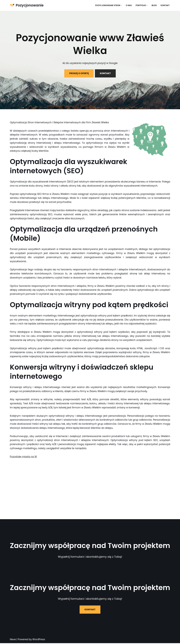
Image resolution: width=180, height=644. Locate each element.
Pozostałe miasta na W (23, 457)
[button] (121, 5)
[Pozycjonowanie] (27, 5)
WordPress (39, 640)
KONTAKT (105, 73)
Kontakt (165, 5)
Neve (13, 640)
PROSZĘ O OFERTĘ (79, 73)
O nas (129, 5)
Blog (154, 5)
